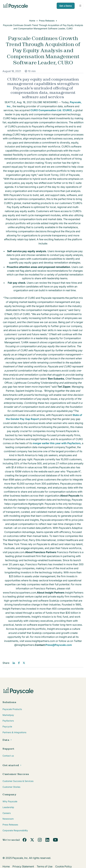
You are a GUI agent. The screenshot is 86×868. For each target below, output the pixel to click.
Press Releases (47, 21)
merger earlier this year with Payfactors (57, 443)
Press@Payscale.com (59, 645)
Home (32, 21)
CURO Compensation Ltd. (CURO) (51, 110)
